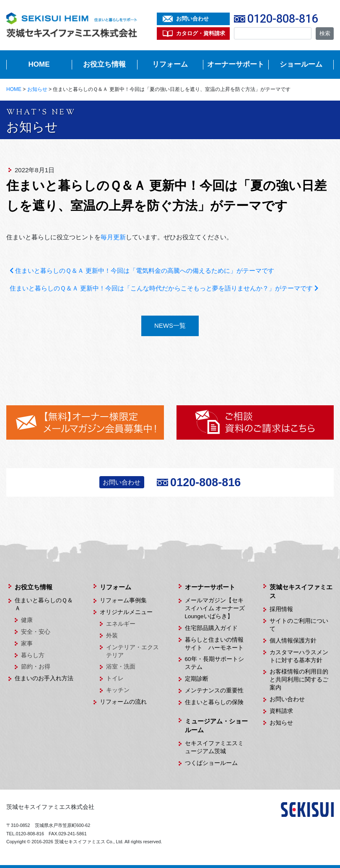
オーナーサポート (236, 64)
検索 (325, 33)
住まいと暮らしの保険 (214, 702)
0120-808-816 (283, 19)
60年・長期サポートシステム (214, 663)
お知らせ (281, 723)
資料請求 (281, 711)
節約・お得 (36, 667)
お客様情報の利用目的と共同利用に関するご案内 (299, 680)
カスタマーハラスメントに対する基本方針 (299, 656)
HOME (39, 64)
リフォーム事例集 (123, 600)
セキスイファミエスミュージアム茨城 (214, 747)
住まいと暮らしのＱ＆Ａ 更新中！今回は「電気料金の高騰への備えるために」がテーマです (142, 271)
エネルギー (121, 624)
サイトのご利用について (299, 625)
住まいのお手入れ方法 (44, 678)
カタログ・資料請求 (201, 33)
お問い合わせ (192, 19)
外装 (112, 636)
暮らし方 (33, 655)
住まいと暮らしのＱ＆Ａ (44, 604)
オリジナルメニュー (126, 612)
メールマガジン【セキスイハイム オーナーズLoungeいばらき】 (215, 608)
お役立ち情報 (104, 64)
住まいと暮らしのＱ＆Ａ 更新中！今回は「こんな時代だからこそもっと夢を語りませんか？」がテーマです (164, 288)
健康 (27, 620)
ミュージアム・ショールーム (216, 725)
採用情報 (281, 609)
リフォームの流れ (123, 702)
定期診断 (197, 679)
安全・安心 (36, 632)
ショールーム (301, 64)
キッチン (118, 690)
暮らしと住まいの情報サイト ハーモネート (214, 644)
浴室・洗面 (121, 667)
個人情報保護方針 (293, 641)
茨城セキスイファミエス (301, 591)
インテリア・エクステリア (132, 651)
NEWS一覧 (170, 325)
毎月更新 (113, 237)
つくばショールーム (211, 763)
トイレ (115, 678)
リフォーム (170, 64)
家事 (27, 644)
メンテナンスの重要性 (214, 691)
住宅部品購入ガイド (211, 628)
